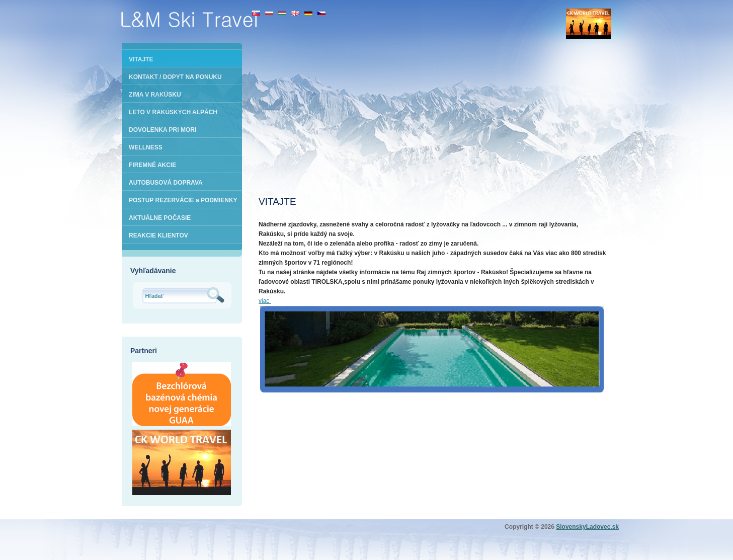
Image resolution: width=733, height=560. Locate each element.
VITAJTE (141, 59)
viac (265, 301)
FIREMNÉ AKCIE (152, 165)
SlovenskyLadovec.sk (587, 527)
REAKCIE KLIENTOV (158, 235)
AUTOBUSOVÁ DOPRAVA (166, 183)
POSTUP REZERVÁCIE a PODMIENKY (183, 200)
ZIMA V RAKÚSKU (155, 95)
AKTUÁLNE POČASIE (160, 218)
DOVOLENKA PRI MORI (162, 130)
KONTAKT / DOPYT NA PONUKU (175, 77)
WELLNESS (146, 147)
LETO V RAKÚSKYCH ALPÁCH (173, 112)
